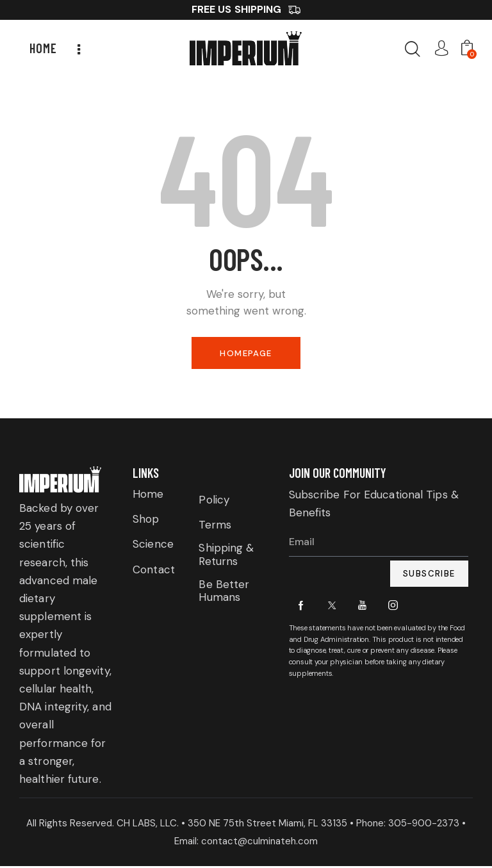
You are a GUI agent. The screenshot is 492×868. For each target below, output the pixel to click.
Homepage (246, 354)
